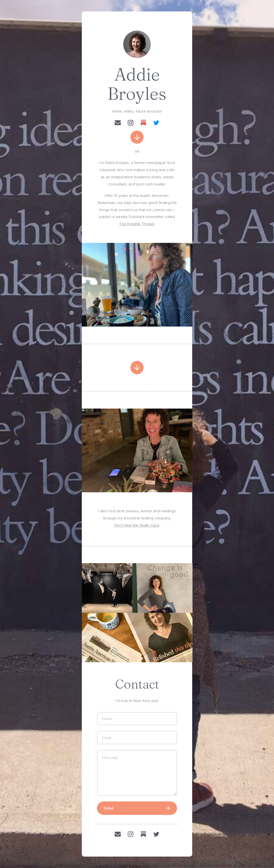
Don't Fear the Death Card (137, 525)
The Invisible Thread (136, 224)
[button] (118, 123)
